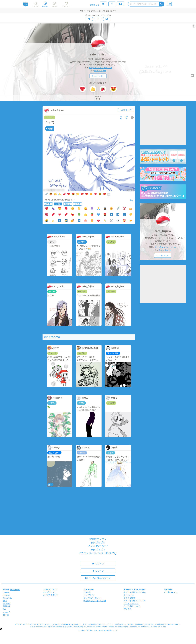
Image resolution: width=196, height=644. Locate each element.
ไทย (5, 609)
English (6, 592)
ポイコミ (127, 609)
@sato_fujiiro (100, 70)
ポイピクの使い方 (51, 595)
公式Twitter (129, 595)
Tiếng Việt (7, 598)
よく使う (48, 204)
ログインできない (131, 603)
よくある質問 (129, 598)
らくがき (49, 117)
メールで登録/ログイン (98, 578)
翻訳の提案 (15, 589)
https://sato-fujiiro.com (100, 68)
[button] (1, 629)
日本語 (6, 615)
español (6, 595)
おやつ (68, 204)
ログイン (98, 563)
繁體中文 (7, 606)
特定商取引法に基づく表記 (95, 601)
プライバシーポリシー (93, 598)
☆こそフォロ (98, 76)
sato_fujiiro (98, 54)
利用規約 (87, 592)
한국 (5, 601)
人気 (58, 204)
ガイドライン (89, 595)
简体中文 (7, 603)
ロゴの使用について (132, 606)
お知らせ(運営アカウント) (135, 592)
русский (7, 612)
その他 (77, 204)
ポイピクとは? (49, 592)
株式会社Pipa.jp (171, 592)
